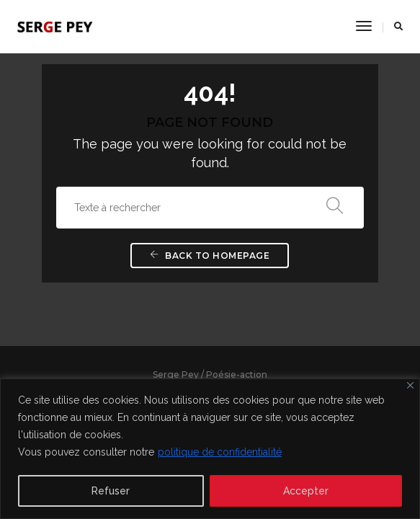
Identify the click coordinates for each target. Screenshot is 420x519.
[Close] (410, 385)
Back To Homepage (210, 256)
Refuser (111, 491)
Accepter (306, 491)
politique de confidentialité (220, 452)
